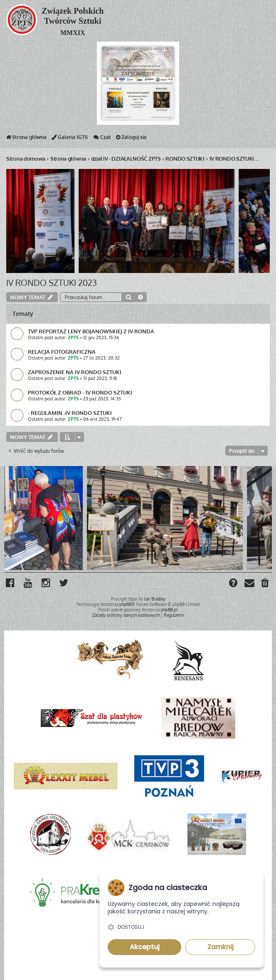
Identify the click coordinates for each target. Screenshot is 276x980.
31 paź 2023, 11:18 (100, 378)
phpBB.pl (169, 610)
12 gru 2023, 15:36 (101, 337)
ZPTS (73, 337)
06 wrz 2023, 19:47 (102, 419)
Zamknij (221, 947)
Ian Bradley (155, 599)
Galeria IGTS (70, 139)
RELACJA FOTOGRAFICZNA (62, 351)
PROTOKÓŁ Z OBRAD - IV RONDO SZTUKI (80, 392)
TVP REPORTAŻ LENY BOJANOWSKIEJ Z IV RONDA (91, 331)
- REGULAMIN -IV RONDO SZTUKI (70, 413)
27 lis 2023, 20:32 (101, 358)
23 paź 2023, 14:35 (102, 399)
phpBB (125, 604)
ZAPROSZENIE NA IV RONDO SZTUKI (75, 372)
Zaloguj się (131, 139)
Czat (102, 139)
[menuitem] (265, 584)
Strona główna (26, 139)
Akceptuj (145, 947)
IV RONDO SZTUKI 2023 (52, 283)
